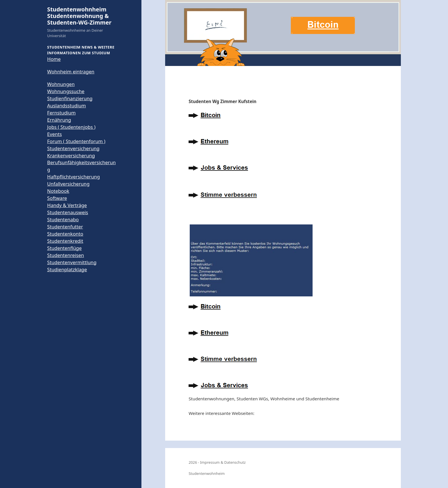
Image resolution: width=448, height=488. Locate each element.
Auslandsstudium (67, 106)
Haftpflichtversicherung (73, 177)
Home (54, 59)
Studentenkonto (65, 234)
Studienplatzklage (67, 269)
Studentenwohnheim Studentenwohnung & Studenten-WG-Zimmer (79, 16)
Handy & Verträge (67, 205)
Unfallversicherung (68, 184)
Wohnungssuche (66, 91)
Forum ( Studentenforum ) (76, 141)
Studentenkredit (65, 241)
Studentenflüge (64, 248)
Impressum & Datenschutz (223, 462)
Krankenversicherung (71, 155)
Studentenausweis (68, 212)
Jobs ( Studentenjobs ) (71, 127)
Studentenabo (63, 219)
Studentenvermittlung (72, 262)
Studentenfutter (65, 227)
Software (57, 198)
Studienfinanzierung (70, 98)
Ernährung (59, 120)
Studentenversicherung (73, 148)
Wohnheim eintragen (71, 72)
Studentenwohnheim (207, 473)
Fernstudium (61, 113)
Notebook (58, 191)
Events (54, 134)
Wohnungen (61, 84)
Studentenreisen (66, 255)
